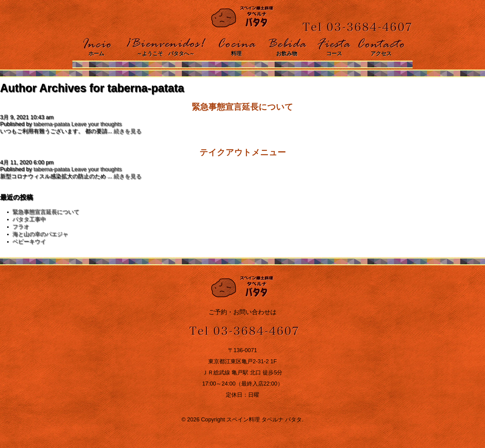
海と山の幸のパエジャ (40, 234)
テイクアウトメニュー (243, 152)
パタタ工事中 (29, 219)
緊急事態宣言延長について (242, 107)
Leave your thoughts (96, 124)
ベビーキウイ (29, 241)
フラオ (21, 227)
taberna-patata (52, 124)
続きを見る (127, 131)
